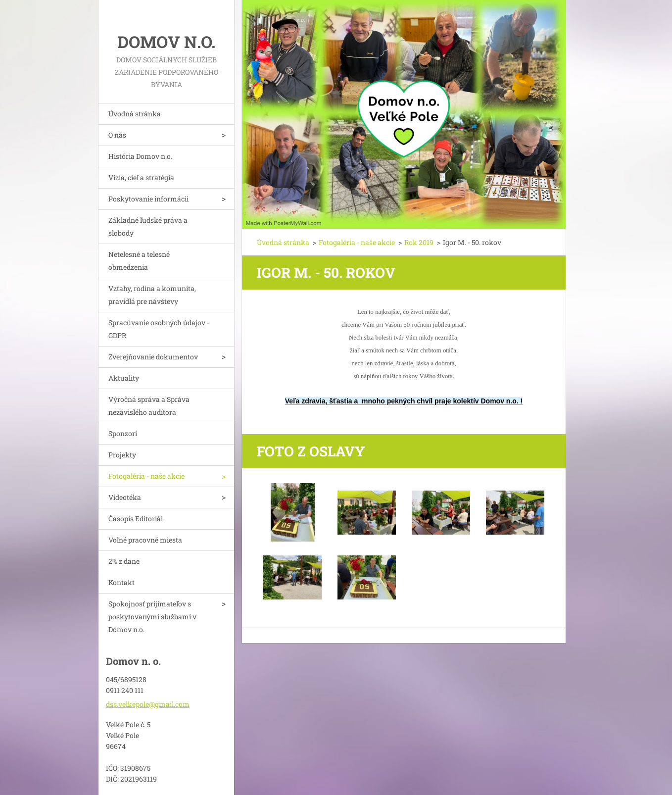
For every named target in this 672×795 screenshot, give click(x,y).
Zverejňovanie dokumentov (153, 357)
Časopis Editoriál (136, 519)
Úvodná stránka (135, 114)
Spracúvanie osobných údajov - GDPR (159, 329)
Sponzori (123, 433)
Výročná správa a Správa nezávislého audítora (149, 406)
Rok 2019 (419, 242)
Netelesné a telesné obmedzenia (139, 261)
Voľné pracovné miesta (145, 540)
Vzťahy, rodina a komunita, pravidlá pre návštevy (152, 295)
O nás (117, 135)
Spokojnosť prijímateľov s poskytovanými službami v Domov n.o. (152, 617)
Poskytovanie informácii (148, 199)
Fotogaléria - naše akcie (146, 476)
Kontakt (121, 582)
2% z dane (124, 561)
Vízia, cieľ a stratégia (141, 177)
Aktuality (124, 378)
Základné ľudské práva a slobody (148, 226)
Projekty (122, 455)
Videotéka (125, 497)
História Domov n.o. (140, 156)
